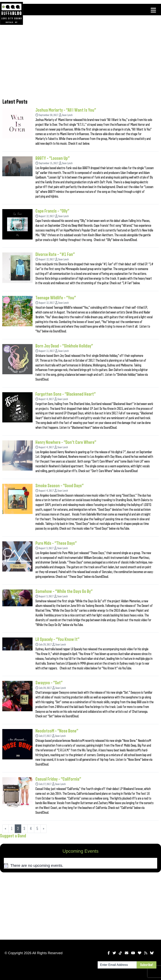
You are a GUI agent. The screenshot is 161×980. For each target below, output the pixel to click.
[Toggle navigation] (153, 10)
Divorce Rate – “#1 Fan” (55, 254)
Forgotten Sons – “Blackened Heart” (66, 394)
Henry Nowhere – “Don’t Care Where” (66, 442)
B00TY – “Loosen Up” (53, 158)
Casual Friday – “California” (58, 779)
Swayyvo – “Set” (49, 683)
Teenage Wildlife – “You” (56, 298)
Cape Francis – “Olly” (52, 211)
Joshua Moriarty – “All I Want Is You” (66, 110)
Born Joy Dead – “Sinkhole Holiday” (64, 346)
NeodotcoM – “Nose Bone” (57, 731)
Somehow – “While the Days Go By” (64, 591)
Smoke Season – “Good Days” (60, 486)
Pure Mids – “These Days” (56, 543)
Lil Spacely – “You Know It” (57, 639)
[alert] (80, 866)
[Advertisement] (80, 64)
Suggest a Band (13, 836)
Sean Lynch (67, 115)
